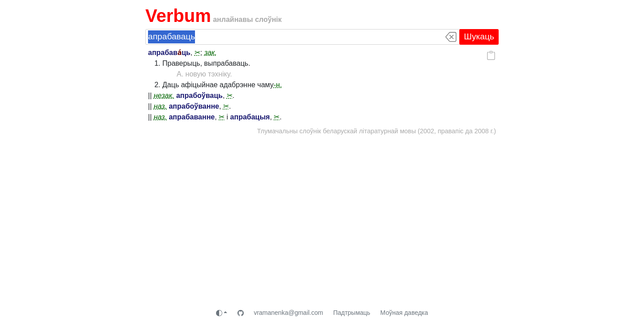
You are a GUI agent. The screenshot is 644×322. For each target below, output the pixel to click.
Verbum (178, 16)
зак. (211, 53)
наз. (160, 106)
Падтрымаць (352, 313)
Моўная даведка (404, 313)
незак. (164, 95)
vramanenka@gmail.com (288, 313)
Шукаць (479, 36)
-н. (278, 85)
